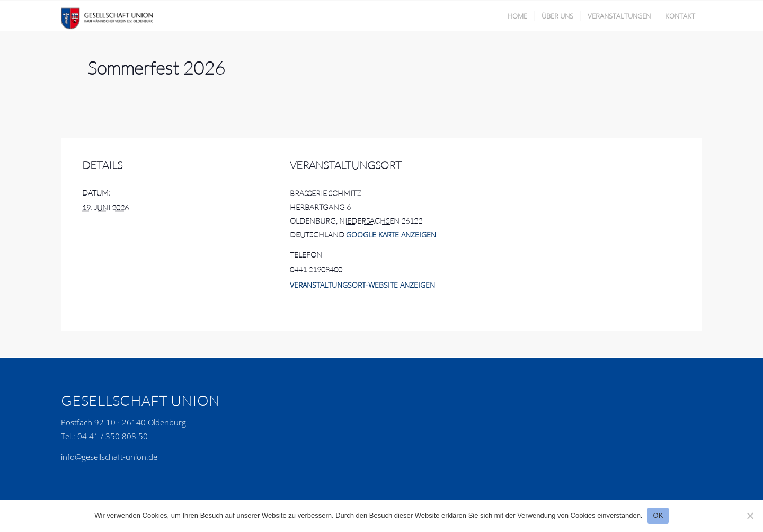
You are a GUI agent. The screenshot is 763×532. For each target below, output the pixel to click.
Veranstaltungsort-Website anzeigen (362, 285)
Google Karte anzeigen (391, 234)
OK (658, 515)
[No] (750, 516)
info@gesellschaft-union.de (109, 457)
